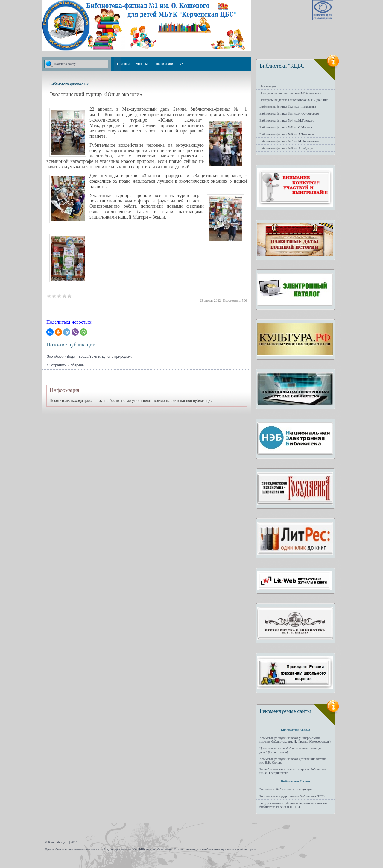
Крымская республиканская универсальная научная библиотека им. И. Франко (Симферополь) (295, 740)
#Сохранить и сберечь (65, 365)
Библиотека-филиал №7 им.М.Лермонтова (289, 141)
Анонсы (142, 64)
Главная (123, 64)
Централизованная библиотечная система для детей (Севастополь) (291, 750)
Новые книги (163, 64)
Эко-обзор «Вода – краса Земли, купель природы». (89, 357)
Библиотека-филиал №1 (70, 84)
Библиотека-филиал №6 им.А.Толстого (287, 134)
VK (181, 64)
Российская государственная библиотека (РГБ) (292, 796)
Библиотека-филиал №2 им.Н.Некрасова (288, 107)
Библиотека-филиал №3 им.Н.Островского (289, 113)
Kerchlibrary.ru (143, 849)
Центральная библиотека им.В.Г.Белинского (290, 93)
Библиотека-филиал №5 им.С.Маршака (287, 127)
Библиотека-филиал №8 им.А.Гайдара (286, 148)
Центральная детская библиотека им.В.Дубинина (294, 100)
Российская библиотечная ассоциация (286, 789)
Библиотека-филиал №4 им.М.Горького (287, 120)
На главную (268, 86)
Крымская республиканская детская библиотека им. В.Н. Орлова (293, 761)
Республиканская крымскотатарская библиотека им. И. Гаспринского (293, 771)
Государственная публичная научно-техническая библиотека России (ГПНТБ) (293, 805)
